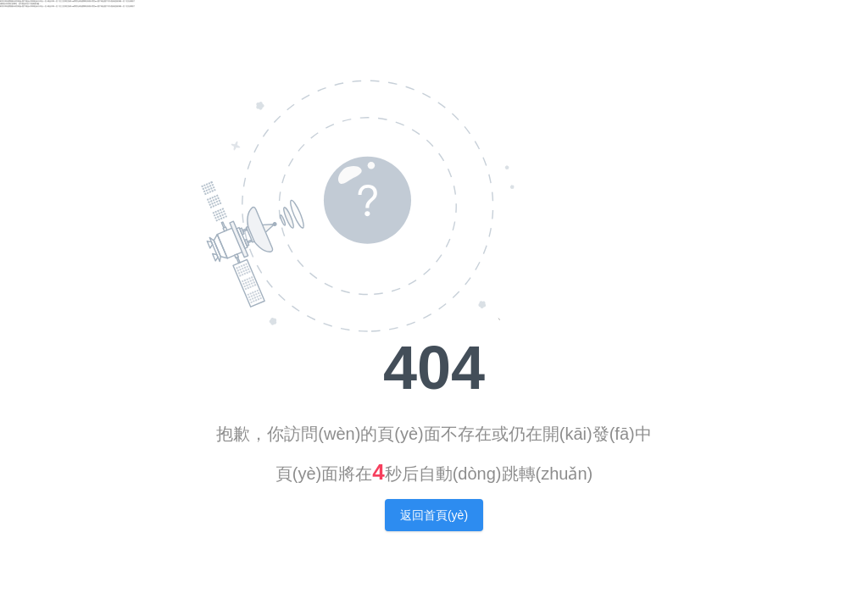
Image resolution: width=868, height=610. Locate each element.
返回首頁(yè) (434, 515)
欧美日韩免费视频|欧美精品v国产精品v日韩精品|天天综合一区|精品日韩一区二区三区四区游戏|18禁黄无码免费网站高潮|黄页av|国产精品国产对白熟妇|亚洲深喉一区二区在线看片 (67, 1)
